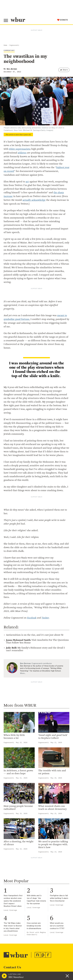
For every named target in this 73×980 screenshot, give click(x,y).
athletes (22, 153)
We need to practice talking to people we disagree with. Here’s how (53, 843)
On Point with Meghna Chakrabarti (36, 932)
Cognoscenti (14, 45)
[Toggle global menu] (6, 21)
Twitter (45, 617)
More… (23, 672)
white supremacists (20, 149)
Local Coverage (10, 909)
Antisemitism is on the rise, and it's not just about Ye (35, 634)
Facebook (32, 617)
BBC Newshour (16, 977)
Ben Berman (12, 69)
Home (5, 45)
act (27, 181)
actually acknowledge (34, 199)
